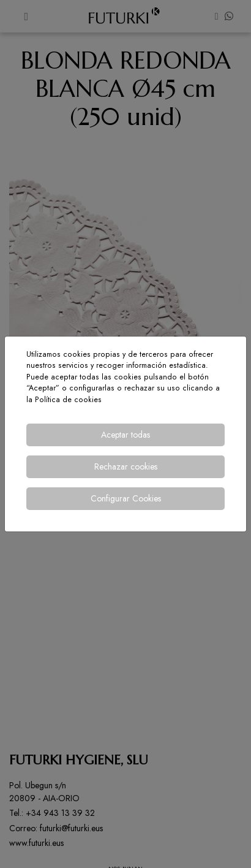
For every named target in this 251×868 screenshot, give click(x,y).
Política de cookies (68, 400)
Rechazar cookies (126, 466)
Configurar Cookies (126, 498)
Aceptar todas (125, 435)
